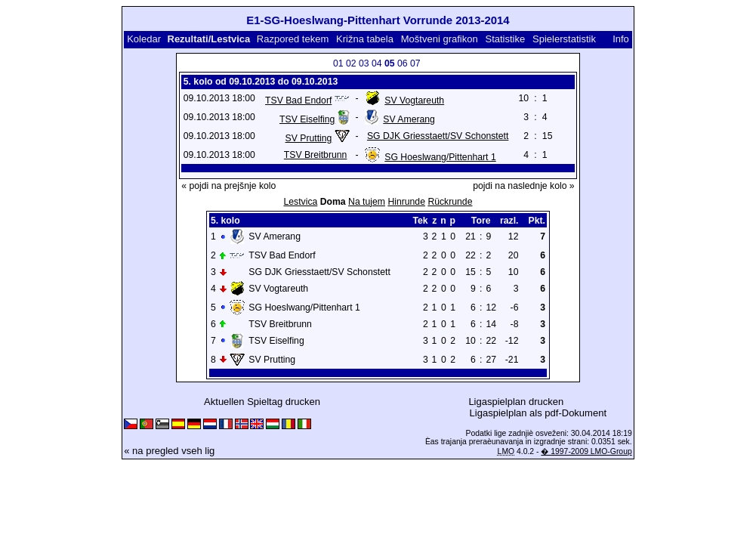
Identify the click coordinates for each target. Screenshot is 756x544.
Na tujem (367, 202)
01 (338, 63)
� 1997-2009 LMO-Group (586, 451)
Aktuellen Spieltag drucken (262, 402)
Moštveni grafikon (440, 39)
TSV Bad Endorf (298, 100)
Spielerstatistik (564, 39)
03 (364, 63)
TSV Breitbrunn (316, 155)
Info (621, 39)
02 (351, 63)
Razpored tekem (293, 39)
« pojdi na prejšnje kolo (228, 186)
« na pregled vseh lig (169, 451)
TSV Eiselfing (307, 119)
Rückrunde (450, 202)
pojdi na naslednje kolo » (524, 186)
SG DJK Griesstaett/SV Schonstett (438, 136)
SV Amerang (409, 119)
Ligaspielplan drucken (516, 402)
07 (415, 63)
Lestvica (300, 202)
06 (403, 63)
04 (377, 63)
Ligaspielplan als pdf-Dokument (538, 413)
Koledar (144, 39)
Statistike (506, 39)
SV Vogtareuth (414, 100)
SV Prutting (309, 138)
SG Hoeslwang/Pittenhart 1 (440, 157)
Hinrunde (406, 202)
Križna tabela (365, 39)
